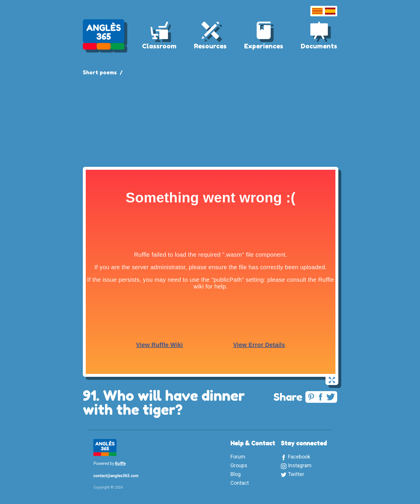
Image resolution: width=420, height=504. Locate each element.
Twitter (296, 474)
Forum (238, 457)
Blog (236, 474)
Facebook (299, 457)
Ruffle (120, 463)
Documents (319, 46)
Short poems (100, 72)
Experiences (264, 46)
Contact (240, 483)
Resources (210, 46)
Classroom (159, 46)
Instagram (300, 465)
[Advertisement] (210, 120)
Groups (239, 465)
